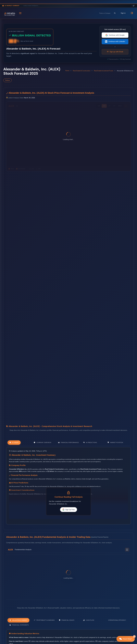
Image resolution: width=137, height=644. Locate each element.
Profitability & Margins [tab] (44, 620)
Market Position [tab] (115, 442)
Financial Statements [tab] (19, 625)
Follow (8, 80)
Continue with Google (115, 35)
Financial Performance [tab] (68, 442)
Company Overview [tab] (42, 442)
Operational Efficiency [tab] (117, 620)
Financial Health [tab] (67, 620)
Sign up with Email (115, 52)
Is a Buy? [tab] (14, 442)
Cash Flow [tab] (89, 620)
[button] (126, 639)
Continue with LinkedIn (115, 41)
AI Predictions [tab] (90, 442)
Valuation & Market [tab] (18, 620)
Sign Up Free (69, 510)
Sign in (123, 13)
